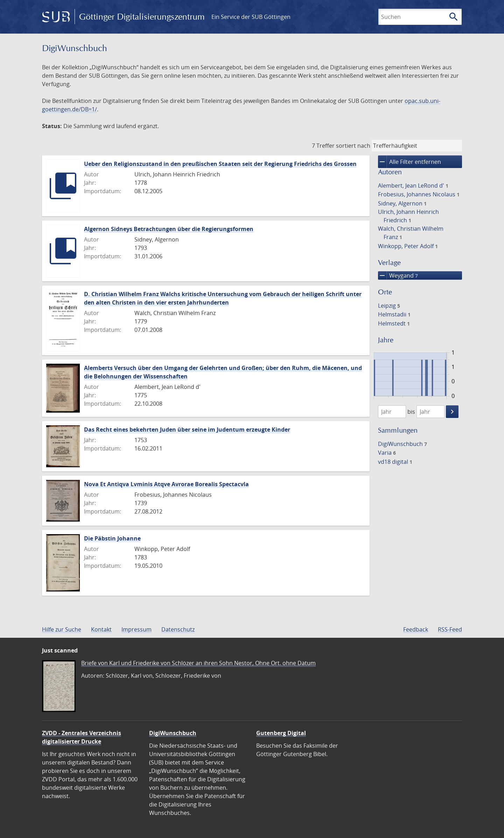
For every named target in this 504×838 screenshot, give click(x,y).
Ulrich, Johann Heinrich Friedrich (408, 216)
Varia (387, 453)
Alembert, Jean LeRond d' (413, 186)
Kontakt (101, 629)
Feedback (416, 629)
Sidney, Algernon (402, 203)
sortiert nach (353, 146)
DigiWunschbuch (402, 444)
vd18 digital (395, 462)
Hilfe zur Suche (62, 629)
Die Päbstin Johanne (112, 538)
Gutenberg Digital (281, 733)
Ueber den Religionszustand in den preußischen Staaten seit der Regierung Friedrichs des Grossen (220, 164)
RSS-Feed (450, 629)
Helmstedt (394, 323)
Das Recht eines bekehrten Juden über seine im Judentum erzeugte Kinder (187, 430)
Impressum (136, 629)
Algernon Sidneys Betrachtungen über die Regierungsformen (169, 229)
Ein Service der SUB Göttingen (251, 17)
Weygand (398, 275)
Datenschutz (178, 629)
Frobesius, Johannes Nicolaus (419, 194)
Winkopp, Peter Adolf (408, 246)
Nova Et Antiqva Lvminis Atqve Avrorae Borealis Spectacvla (166, 484)
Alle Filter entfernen (409, 162)
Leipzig (389, 306)
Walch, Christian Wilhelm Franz (411, 233)
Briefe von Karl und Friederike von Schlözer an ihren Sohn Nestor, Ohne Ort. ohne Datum (198, 663)
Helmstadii (394, 314)
